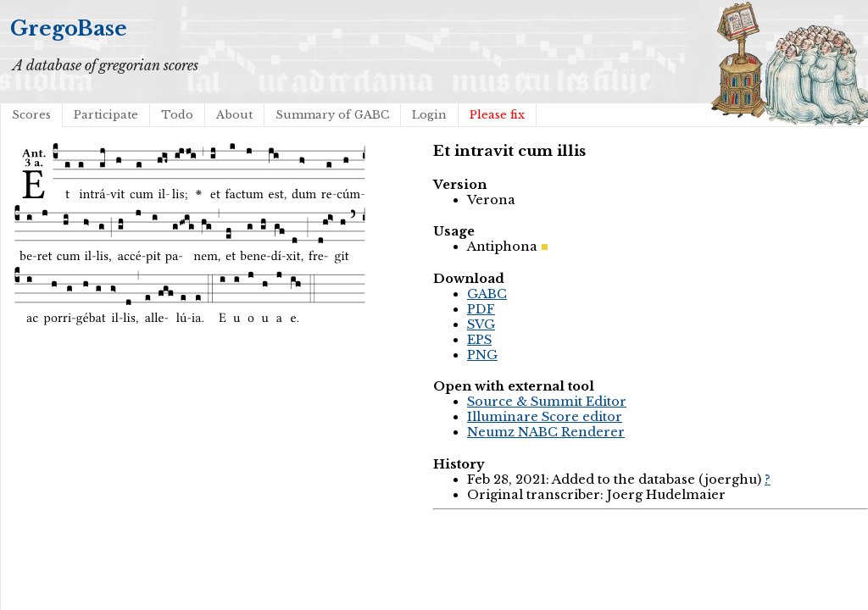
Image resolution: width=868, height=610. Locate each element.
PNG (482, 355)
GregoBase (69, 28)
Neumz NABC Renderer (546, 432)
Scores (31, 115)
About (234, 115)
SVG (481, 324)
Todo (177, 115)
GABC (487, 294)
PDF (481, 309)
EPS (479, 340)
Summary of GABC (332, 115)
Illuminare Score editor (545, 417)
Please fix (497, 115)
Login (429, 115)
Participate (106, 115)
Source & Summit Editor (547, 402)
